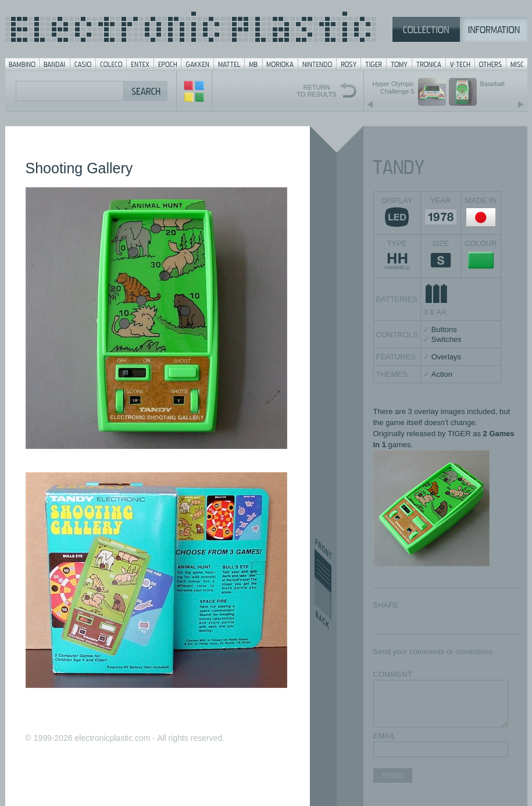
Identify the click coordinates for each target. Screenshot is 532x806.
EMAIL (385, 736)
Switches (447, 339)
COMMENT (393, 674)
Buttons (444, 329)
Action (442, 374)
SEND (393, 775)
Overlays (446, 357)
